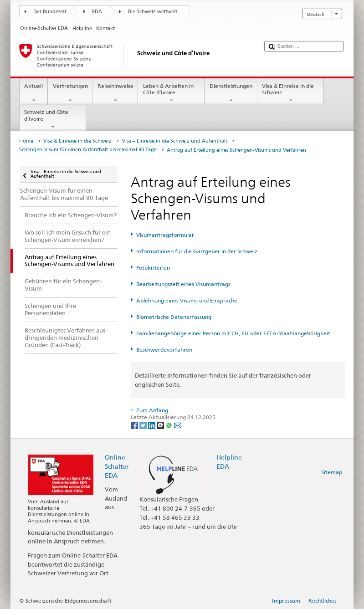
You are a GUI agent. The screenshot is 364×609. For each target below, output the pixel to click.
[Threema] (161, 425)
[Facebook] (135, 425)
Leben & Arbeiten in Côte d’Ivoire (171, 93)
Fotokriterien (153, 268)
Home (26, 141)
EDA (97, 12)
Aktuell (34, 93)
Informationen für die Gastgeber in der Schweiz (197, 251)
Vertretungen (70, 93)
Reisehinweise (115, 93)
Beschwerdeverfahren (164, 350)
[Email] (178, 425)
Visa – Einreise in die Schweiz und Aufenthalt (175, 141)
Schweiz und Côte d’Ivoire (53, 119)
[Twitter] (144, 425)
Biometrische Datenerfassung (174, 317)
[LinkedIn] (152, 425)
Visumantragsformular (165, 235)
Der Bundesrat (50, 12)
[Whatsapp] (170, 425)
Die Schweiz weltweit (152, 12)
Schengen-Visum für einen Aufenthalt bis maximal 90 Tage (88, 150)
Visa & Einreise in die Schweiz (291, 93)
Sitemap (332, 472)
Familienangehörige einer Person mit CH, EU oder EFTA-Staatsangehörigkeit (233, 333)
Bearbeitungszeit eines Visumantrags (183, 284)
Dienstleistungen (231, 93)
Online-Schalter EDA (117, 466)
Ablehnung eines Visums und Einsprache (187, 300)
